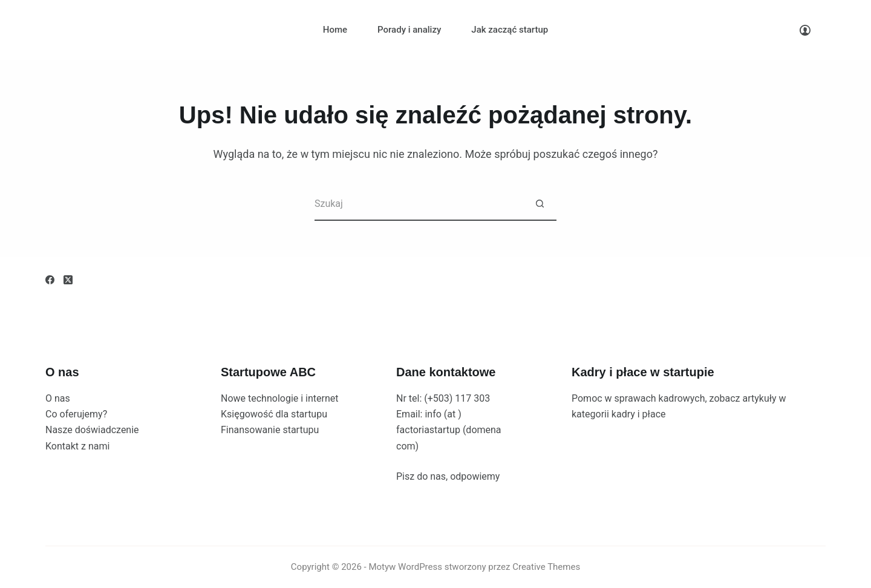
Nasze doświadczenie (92, 430)
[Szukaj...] (419, 204)
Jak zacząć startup (510, 30)
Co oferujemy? (76, 414)
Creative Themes (546, 567)
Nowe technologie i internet (280, 398)
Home (335, 30)
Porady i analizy (409, 30)
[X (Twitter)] (68, 280)
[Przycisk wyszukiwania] (540, 204)
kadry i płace (639, 414)
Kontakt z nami (77, 446)
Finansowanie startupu (270, 430)
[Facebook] (50, 280)
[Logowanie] (805, 30)
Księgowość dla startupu (274, 414)
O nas (58, 398)
